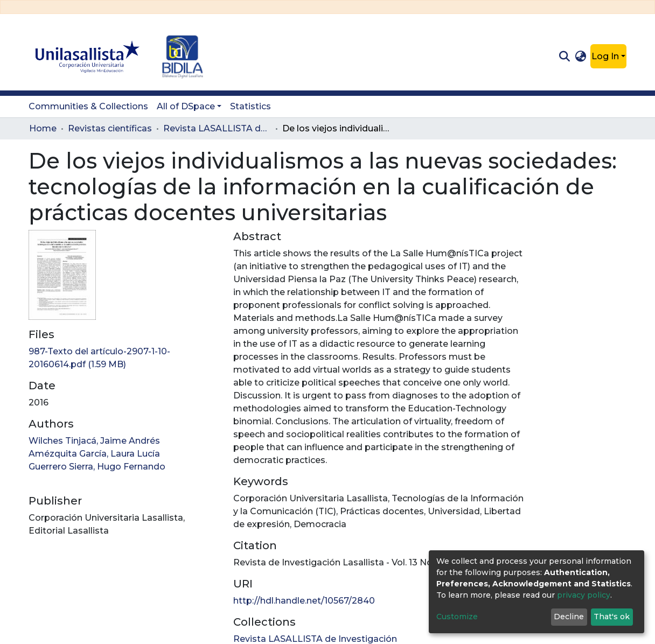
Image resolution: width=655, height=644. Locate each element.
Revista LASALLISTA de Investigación (217, 128)
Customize (457, 617)
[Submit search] (564, 57)
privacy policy (584, 595)
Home (43, 128)
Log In (605, 56)
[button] (581, 57)
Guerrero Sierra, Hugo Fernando (97, 467)
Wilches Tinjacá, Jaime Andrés (94, 441)
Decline (569, 617)
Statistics (250, 106)
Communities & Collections (88, 106)
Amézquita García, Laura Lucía (94, 454)
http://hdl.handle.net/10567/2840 (304, 601)
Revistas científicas (110, 128)
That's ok (612, 617)
